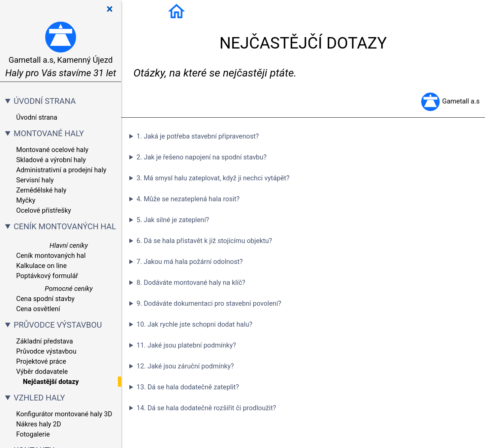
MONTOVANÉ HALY (49, 133)
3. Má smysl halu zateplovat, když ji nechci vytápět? (213, 178)
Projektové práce (41, 361)
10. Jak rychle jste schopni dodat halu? (194, 324)
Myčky (26, 200)
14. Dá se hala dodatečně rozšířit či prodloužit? (206, 408)
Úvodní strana (37, 117)
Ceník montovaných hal (51, 256)
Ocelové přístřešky (44, 210)
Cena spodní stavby (45, 299)
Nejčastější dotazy (51, 382)
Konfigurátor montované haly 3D (64, 414)
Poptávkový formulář (47, 276)
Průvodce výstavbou (46, 351)
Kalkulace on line (41, 266)
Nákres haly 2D (39, 424)
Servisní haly (35, 180)
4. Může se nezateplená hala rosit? (188, 199)
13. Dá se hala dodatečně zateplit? (188, 387)
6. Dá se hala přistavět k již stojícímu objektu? (204, 241)
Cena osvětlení (38, 309)
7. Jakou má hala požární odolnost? (190, 262)
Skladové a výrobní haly (51, 160)
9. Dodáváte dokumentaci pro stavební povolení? (209, 303)
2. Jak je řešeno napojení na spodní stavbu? (201, 157)
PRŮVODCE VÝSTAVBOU (58, 325)
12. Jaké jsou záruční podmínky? (185, 366)
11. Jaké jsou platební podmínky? (186, 345)
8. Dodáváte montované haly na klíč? (191, 282)
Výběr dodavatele (42, 371)
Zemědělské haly (41, 190)
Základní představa (45, 341)
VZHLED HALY (39, 398)
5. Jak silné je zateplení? (173, 220)
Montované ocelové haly (52, 150)
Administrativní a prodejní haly (61, 170)
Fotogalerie (33, 434)
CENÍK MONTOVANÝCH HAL (65, 227)
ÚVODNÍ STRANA (45, 101)
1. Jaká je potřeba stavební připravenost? (198, 136)
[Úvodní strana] (176, 11)
